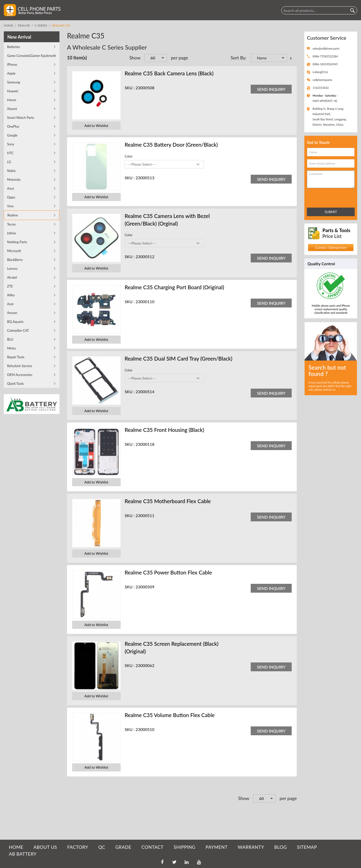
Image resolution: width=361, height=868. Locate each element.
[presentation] (329, 197)
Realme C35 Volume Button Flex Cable (170, 715)
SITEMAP (307, 847)
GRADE (123, 847)
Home (8, 25)
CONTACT (152, 847)
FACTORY (78, 847)
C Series (41, 25)
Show (135, 58)
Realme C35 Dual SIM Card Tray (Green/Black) (179, 358)
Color (129, 156)
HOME (16, 847)
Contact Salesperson (331, 247)
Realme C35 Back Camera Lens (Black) (169, 73)
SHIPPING (184, 847)
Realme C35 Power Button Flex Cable (168, 572)
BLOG (281, 847)
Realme (24, 25)
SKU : (130, 88)
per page (179, 58)
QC (102, 847)
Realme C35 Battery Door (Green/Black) (171, 144)
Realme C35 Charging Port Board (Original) (174, 287)
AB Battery (23, 854)
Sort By (238, 58)
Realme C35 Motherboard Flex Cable (168, 501)
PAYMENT (217, 847)
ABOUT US (45, 847)
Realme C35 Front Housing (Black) (164, 430)
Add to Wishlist (96, 126)
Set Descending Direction (292, 58)
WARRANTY (251, 847)
